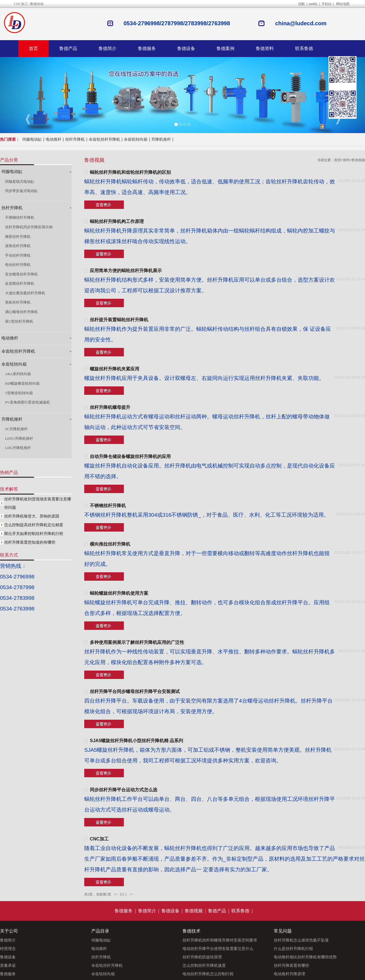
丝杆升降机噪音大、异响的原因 (32, 516)
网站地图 (343, 4)
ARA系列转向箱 (18, 374)
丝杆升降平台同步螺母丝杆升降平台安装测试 (135, 691)
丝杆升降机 (75, 139)
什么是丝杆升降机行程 (293, 949)
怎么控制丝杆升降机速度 (204, 965)
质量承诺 (8, 965)
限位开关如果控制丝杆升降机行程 (34, 534)
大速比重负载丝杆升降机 (25, 293)
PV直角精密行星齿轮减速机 (28, 402)
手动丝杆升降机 (18, 255)
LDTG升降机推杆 (19, 438)
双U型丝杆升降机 (19, 321)
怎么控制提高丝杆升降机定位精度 (34, 525)
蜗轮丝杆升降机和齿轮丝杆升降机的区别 (130, 172)
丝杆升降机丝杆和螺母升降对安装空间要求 (220, 940)
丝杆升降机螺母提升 (110, 407)
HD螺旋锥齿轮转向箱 (22, 383)
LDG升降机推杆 (18, 448)
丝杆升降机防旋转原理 (202, 957)
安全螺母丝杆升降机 (21, 274)
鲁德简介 (108, 48)
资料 (346, 160)
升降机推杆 (161, 139)
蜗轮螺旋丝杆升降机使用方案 (119, 593)
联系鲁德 (304, 48)
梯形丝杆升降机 (18, 237)
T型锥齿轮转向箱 (19, 393)
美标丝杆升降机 (18, 302)
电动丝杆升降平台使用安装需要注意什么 (218, 949)
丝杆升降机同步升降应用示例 (29, 227)
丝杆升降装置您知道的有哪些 (30, 542)
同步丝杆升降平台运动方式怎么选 (124, 790)
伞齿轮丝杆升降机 (104, 139)
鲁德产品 (68, 48)
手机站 (327, 4)
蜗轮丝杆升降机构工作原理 (117, 221)
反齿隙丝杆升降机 (20, 283)
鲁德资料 (265, 48)
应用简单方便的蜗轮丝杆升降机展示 (126, 271)
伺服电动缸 (32, 139)
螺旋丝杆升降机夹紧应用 (115, 369)
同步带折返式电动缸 (21, 191)
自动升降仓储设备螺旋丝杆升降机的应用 (130, 456)
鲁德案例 (225, 48)
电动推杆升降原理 (289, 974)
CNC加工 (99, 839)
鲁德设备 (186, 48)
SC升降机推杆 (16, 429)
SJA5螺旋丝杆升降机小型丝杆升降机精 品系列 (136, 741)
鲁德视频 (358, 160)
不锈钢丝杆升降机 (108, 506)
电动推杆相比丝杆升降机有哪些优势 (305, 957)
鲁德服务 (147, 48)
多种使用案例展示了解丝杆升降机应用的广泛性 (137, 642)
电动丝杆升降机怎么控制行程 (208, 974)
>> (131, 894)
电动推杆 (54, 139)
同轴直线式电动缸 (20, 182)
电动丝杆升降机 (18, 265)
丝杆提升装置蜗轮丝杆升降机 (119, 320)
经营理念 (8, 949)
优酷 (302, 4)
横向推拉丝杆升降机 (110, 544)
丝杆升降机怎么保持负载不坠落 (301, 940)
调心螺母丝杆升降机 (21, 312)
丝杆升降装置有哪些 (291, 965)
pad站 (313, 4)
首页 (33, 48)
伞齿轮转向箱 (136, 139)
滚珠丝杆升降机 (18, 246)
